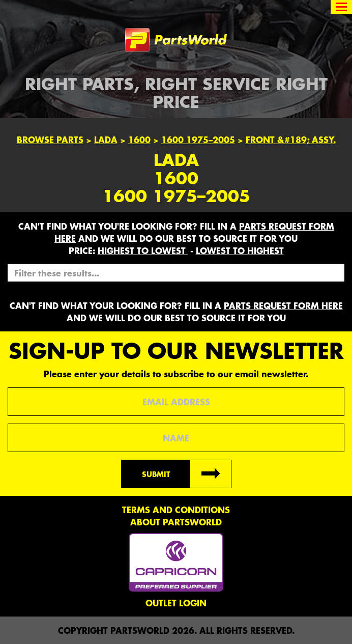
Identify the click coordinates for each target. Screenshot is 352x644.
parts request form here (283, 305)
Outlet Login (176, 603)
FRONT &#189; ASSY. (291, 139)
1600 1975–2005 (198, 139)
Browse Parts (50, 139)
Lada (106, 139)
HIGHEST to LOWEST (143, 250)
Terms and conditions (176, 510)
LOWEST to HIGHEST (240, 250)
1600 (139, 139)
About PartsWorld (176, 522)
